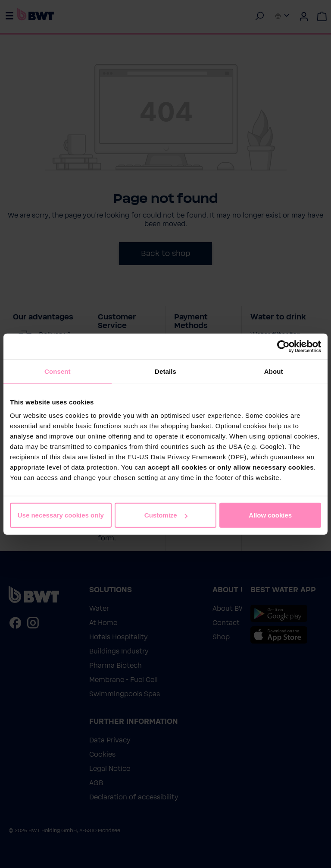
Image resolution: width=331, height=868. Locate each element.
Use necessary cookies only (61, 515)
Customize (166, 515)
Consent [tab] (58, 371)
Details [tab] (165, 371)
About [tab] (274, 371)
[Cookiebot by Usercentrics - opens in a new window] (283, 346)
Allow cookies (270, 515)
